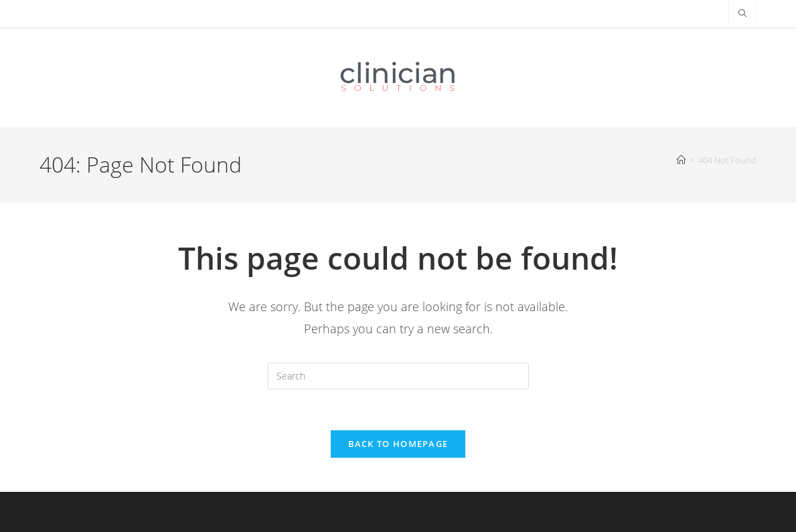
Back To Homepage (398, 444)
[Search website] (742, 14)
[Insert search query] (398, 376)
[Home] (681, 160)
